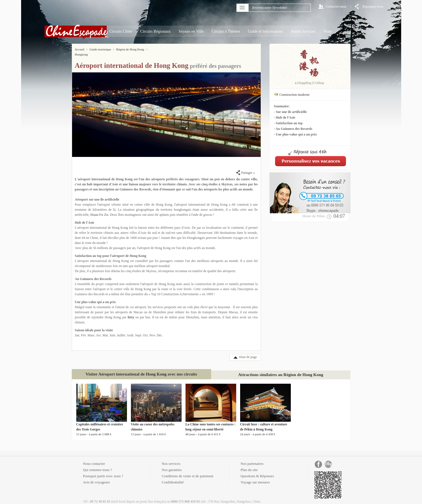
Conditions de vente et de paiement (188, 471)
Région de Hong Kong (130, 49)
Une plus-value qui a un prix (95, 297)
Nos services (171, 459)
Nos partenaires (252, 459)
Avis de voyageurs (97, 477)
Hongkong (156, 49)
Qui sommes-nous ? (98, 465)
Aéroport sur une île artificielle (97, 194)
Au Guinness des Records (93, 274)
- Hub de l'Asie (285, 117)
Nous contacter (94, 459)
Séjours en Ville (191, 31)
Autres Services (303, 31)
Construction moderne (295, 95)
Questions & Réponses (257, 471)
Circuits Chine (121, 31)
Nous (328, 31)
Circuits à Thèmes (226, 31)
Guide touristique (100, 49)
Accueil (80, 49)
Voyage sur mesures (255, 477)
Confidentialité (173, 477)
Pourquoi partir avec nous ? (103, 471)
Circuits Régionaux (156, 31)
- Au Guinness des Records (293, 129)
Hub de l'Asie (85, 217)
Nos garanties (172, 465)
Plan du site (249, 465)
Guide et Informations (265, 31)
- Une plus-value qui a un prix (295, 134)
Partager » (246, 168)
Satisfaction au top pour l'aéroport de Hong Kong (111, 251)
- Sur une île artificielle (290, 112)
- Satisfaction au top (288, 123)
